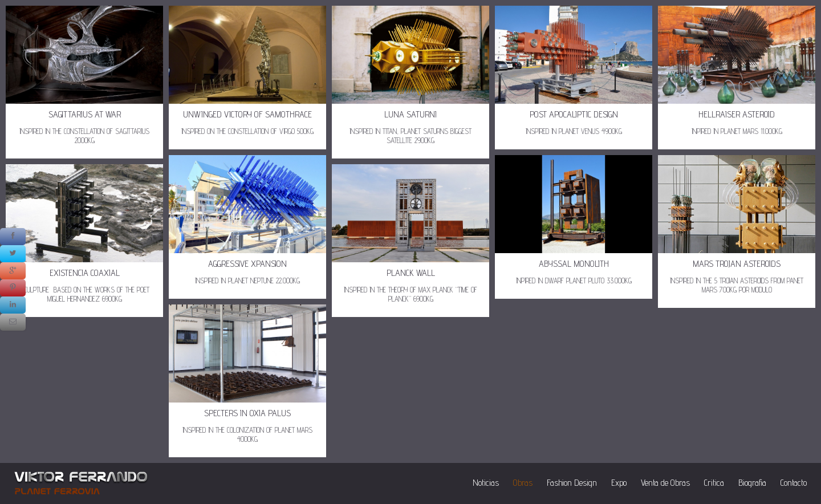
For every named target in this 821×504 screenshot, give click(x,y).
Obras (523, 483)
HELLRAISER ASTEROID (737, 114)
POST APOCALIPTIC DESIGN (574, 114)
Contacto (794, 483)
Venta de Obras (665, 483)
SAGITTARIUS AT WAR (85, 114)
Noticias (486, 483)
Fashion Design (572, 483)
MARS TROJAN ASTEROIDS (737, 264)
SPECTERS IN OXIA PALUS (247, 413)
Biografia (752, 483)
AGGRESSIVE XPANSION (247, 264)
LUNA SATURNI (410, 114)
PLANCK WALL (411, 273)
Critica (714, 483)
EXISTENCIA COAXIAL (85, 273)
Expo (619, 483)
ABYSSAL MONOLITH (574, 264)
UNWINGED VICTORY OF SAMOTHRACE (247, 114)
